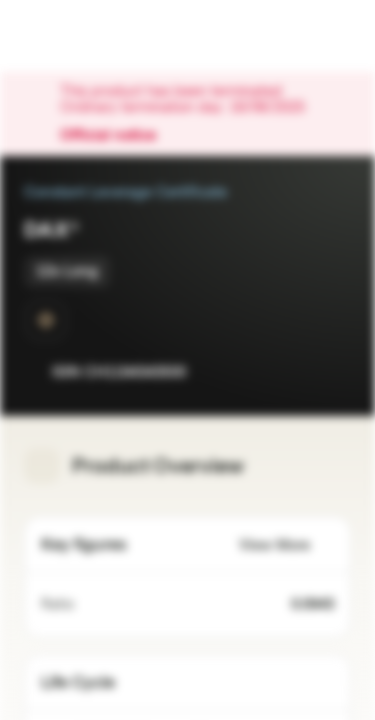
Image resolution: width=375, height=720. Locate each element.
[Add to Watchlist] (291, 372)
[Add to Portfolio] (331, 372)
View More (286, 545)
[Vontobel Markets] (78, 36)
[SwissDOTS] (46, 320)
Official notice (118, 136)
